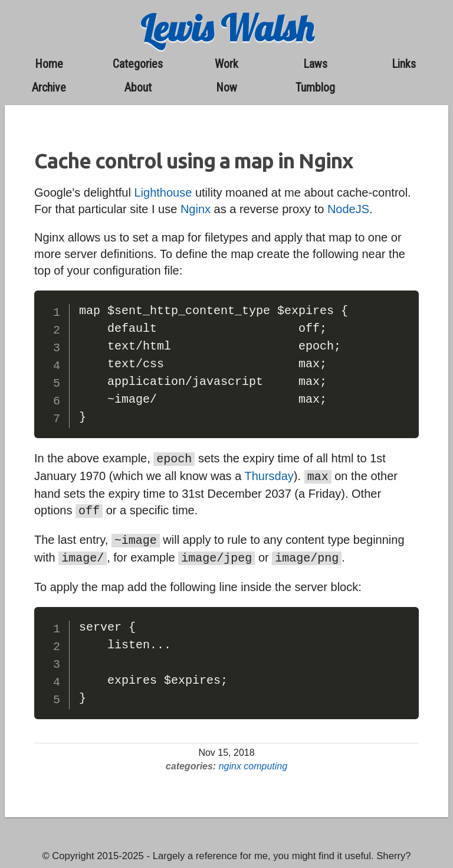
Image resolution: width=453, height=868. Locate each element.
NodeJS (348, 209)
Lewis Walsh (227, 28)
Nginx (196, 209)
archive (49, 87)
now (226, 87)
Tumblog (315, 87)
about (138, 87)
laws (315, 64)
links (404, 64)
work (226, 64)
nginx (230, 760)
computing (265, 760)
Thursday (269, 475)
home (49, 64)
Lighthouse (163, 192)
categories (138, 64)
